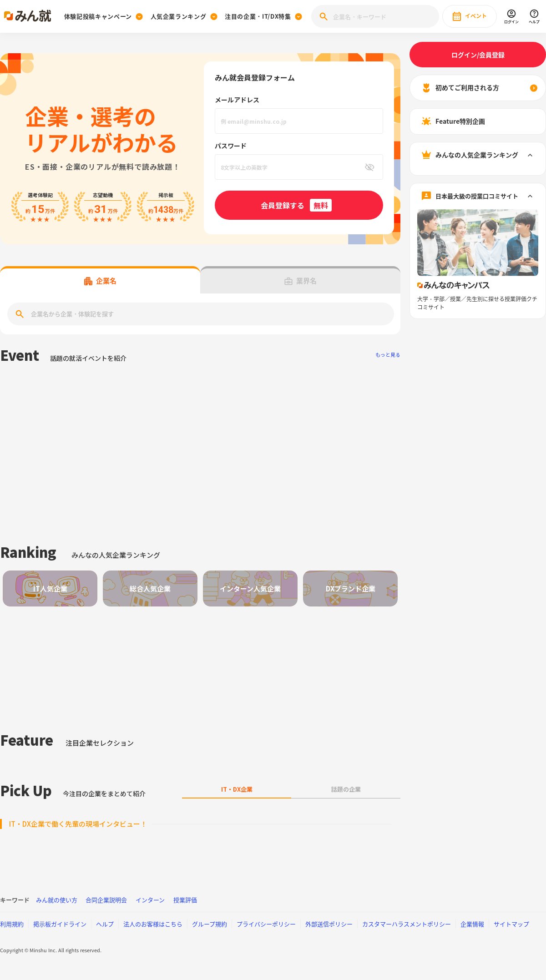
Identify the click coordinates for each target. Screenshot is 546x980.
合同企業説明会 (106, 900)
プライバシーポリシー (266, 924)
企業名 (100, 281)
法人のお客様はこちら (153, 924)
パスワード (231, 146)
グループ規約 (210, 924)
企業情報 (472, 924)
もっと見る (388, 355)
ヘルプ (105, 924)
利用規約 (12, 924)
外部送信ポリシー (329, 924)
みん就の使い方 (57, 900)
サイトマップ (511, 924)
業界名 (301, 281)
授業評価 (185, 900)
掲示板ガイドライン (60, 924)
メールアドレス (237, 100)
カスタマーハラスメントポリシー (407, 924)
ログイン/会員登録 (478, 55)
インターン (150, 900)
